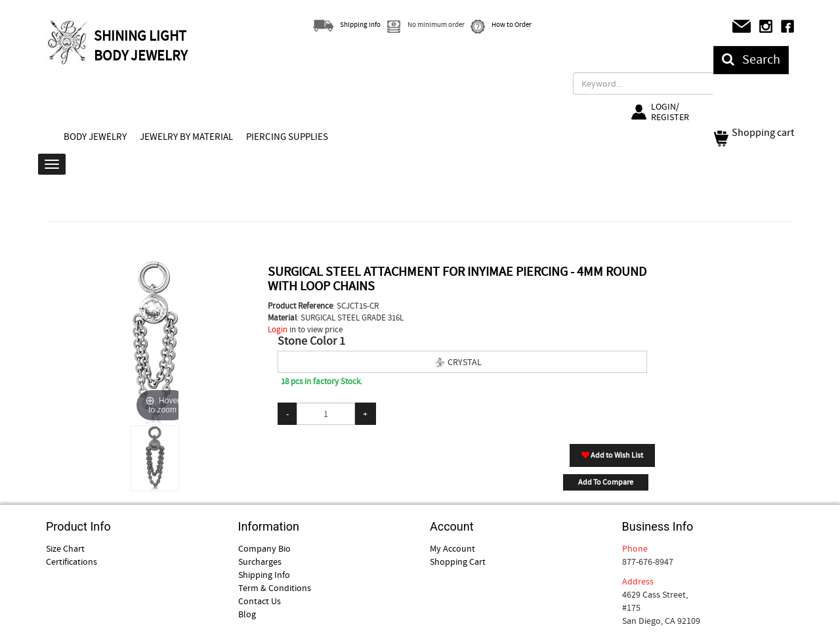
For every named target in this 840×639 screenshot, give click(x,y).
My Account (452, 548)
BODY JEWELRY (95, 137)
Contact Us (260, 601)
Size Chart (65, 548)
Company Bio (264, 548)
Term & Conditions (275, 588)
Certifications (72, 562)
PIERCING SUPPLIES (287, 137)
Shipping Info (264, 575)
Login (278, 329)
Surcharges (260, 562)
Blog (247, 614)
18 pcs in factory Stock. (322, 381)
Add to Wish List (612, 455)
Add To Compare (606, 482)
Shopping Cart (458, 562)
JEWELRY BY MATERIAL (186, 137)
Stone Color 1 (311, 342)
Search (751, 59)
